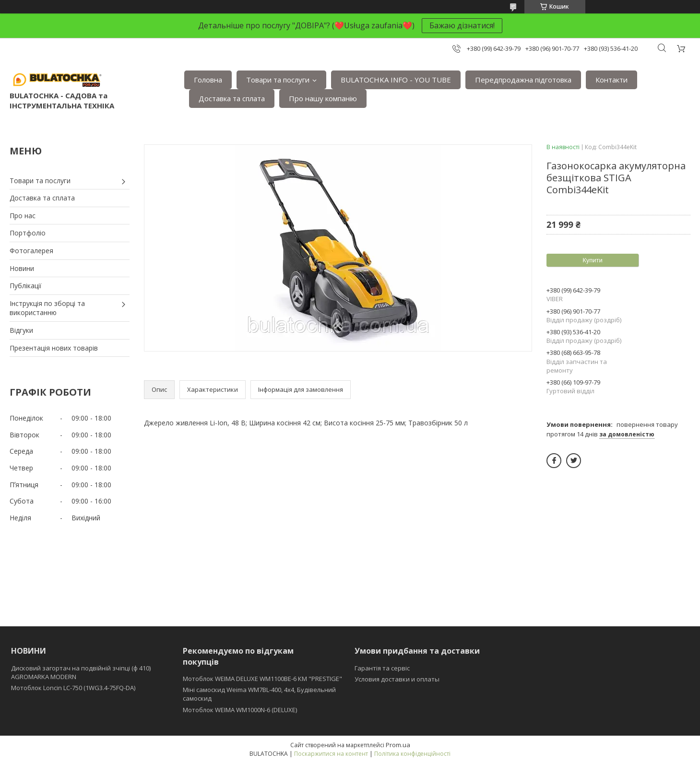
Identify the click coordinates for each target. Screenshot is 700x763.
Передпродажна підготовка (523, 80)
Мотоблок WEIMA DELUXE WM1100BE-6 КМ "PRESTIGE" (262, 679)
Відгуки (21, 330)
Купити (593, 260)
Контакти (611, 80)
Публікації (26, 286)
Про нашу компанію (323, 98)
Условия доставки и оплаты (397, 679)
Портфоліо (28, 233)
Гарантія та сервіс (382, 668)
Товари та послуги (278, 80)
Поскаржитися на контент (331, 754)
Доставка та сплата (232, 98)
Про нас (23, 216)
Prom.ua (398, 745)
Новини (22, 268)
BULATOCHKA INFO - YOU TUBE (396, 80)
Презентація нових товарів (54, 348)
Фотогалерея (31, 251)
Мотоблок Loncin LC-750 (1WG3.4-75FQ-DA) (73, 688)
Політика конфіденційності (412, 754)
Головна (208, 80)
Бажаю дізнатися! (462, 25)
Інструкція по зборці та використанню (47, 308)
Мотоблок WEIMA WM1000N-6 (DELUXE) (240, 710)
